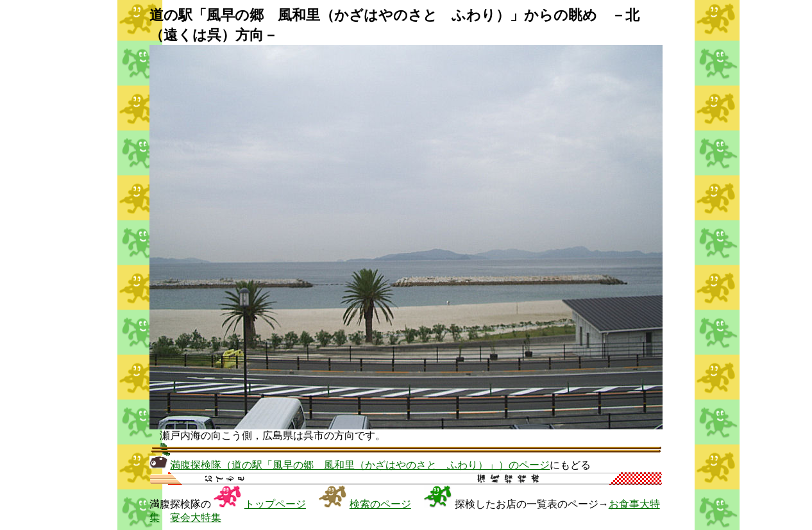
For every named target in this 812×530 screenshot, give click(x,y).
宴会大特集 (196, 518)
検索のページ (380, 504)
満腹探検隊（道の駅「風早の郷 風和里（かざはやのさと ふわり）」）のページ (360, 465)
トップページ (275, 504)
